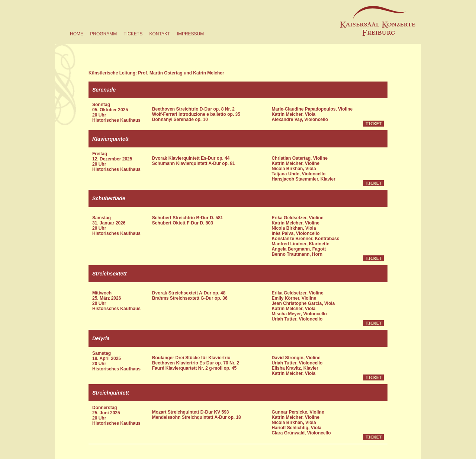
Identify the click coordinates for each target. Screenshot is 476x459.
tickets (133, 34)
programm (103, 34)
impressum (191, 34)
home (77, 34)
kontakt (160, 34)
